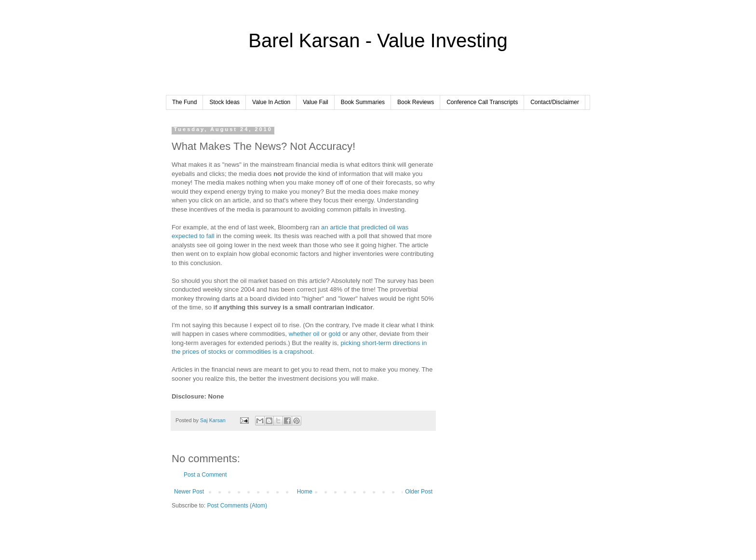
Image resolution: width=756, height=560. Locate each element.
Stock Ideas (224, 102)
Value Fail (315, 102)
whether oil (304, 334)
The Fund (184, 102)
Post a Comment (205, 475)
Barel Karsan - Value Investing (378, 40)
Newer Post (189, 492)
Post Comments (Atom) (237, 506)
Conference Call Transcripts (482, 102)
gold (334, 334)
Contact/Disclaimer (555, 102)
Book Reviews (416, 102)
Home (305, 492)
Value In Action (271, 102)
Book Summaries (363, 102)
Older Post (419, 492)
